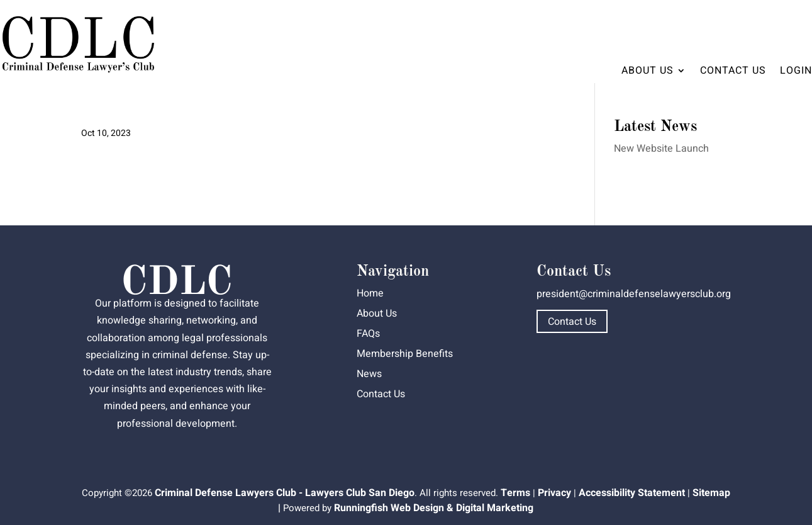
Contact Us (733, 71)
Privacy (554, 493)
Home (370, 293)
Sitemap (711, 493)
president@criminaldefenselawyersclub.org (634, 294)
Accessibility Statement (632, 493)
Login (796, 71)
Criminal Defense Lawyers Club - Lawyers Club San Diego (285, 493)
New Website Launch (661, 149)
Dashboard (776, 23)
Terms (515, 493)
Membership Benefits (405, 354)
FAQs (368, 334)
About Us (648, 71)
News (369, 374)
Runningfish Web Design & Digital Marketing (434, 508)
